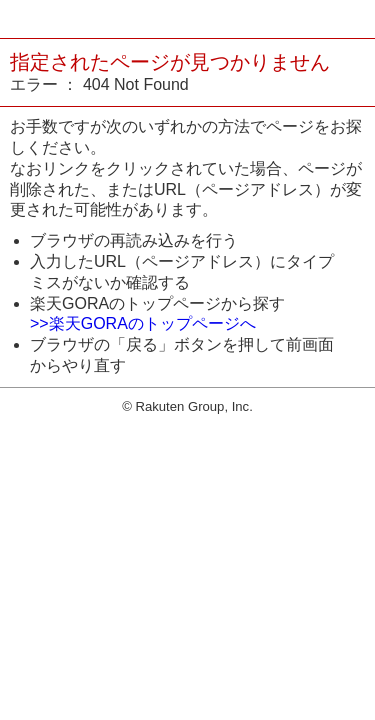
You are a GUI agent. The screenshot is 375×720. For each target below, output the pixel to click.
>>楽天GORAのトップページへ (143, 323)
